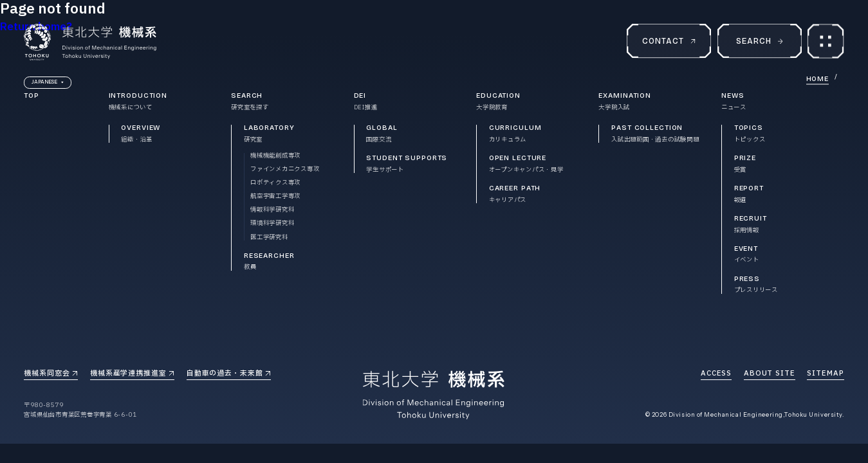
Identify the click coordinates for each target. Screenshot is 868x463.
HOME (818, 80)
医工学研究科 (269, 238)
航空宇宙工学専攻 (275, 196)
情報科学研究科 (272, 210)
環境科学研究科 (272, 223)
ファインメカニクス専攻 (285, 169)
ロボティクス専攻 (275, 183)
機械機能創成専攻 (275, 156)
